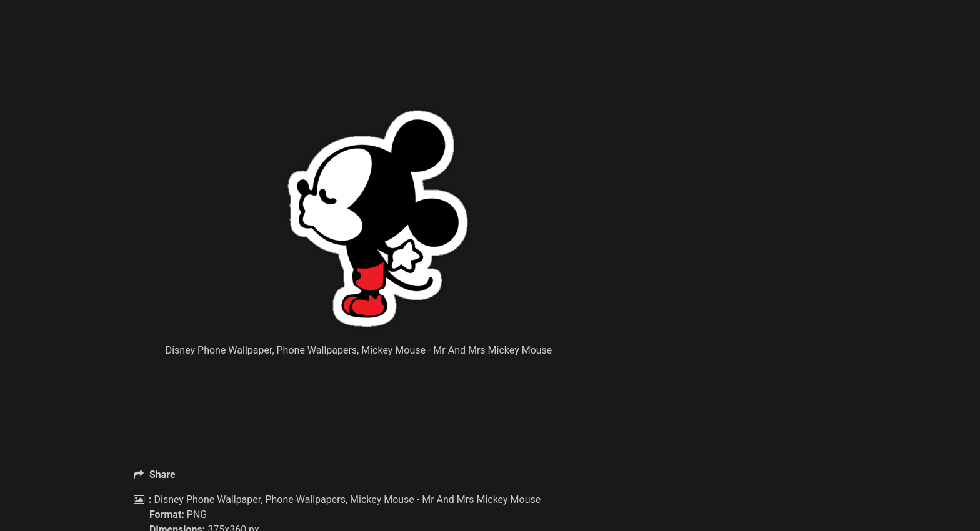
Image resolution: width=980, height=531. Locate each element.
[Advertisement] (377, 75)
